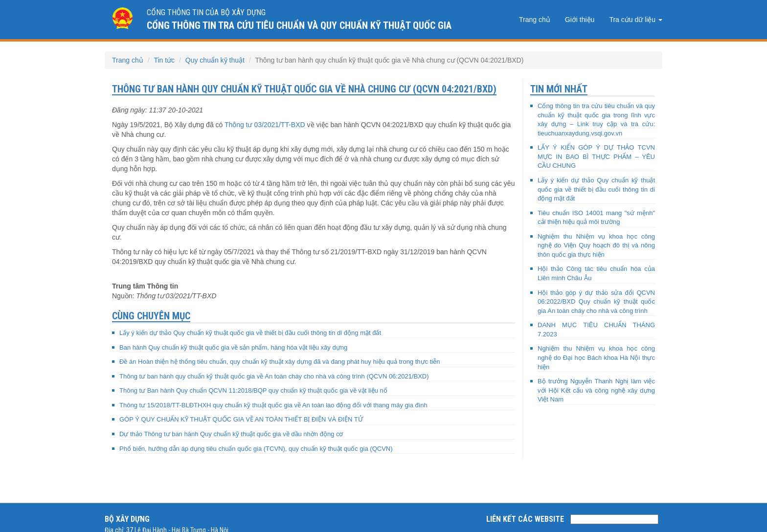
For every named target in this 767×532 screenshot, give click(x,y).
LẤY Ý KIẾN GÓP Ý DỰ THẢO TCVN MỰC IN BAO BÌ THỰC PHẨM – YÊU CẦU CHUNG (596, 156)
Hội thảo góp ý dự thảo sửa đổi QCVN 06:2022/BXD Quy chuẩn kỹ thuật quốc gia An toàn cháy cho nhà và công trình (596, 302)
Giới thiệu (580, 20)
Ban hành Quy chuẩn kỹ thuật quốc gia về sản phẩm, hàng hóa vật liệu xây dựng (233, 347)
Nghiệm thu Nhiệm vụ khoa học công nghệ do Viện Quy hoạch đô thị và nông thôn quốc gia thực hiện (596, 245)
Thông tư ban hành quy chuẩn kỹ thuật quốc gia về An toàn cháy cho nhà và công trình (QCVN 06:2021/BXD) (274, 376)
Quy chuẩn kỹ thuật (215, 60)
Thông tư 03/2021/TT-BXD (265, 125)
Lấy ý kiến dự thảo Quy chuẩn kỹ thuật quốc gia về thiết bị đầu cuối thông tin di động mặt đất (250, 333)
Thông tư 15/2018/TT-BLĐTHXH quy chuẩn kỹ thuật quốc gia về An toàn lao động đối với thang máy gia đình (273, 405)
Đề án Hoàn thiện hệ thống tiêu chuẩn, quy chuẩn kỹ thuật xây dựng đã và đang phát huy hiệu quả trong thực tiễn (280, 362)
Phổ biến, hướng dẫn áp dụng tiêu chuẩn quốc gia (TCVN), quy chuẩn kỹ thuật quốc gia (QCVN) (256, 449)
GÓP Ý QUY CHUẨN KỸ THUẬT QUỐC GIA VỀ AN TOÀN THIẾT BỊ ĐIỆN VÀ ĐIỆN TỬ (241, 419)
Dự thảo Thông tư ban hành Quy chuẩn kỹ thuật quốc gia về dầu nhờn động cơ (231, 434)
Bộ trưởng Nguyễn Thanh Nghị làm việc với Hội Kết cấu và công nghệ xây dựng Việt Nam (596, 390)
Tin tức (164, 60)
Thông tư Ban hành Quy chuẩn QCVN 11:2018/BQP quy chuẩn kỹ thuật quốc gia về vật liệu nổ (253, 390)
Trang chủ (535, 20)
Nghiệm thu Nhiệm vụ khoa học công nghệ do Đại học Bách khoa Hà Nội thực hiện (596, 357)
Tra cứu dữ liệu (636, 20)
